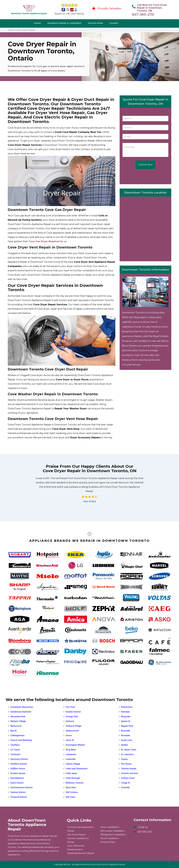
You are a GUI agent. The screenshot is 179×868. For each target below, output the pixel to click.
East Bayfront (17, 778)
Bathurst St (16, 726)
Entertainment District (22, 788)
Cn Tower (15, 750)
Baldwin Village (18, 721)
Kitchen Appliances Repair (78, 840)
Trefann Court (128, 778)
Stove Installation (110, 838)
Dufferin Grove (18, 769)
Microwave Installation (113, 831)
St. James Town (129, 750)
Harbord (70, 721)
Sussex (124, 759)
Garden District (73, 712)
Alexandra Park (18, 717)
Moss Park (71, 788)
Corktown (15, 755)
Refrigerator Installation (113, 834)
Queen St (126, 721)
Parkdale (125, 712)
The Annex (126, 764)
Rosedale (126, 736)
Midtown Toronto (75, 783)
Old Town (70, 797)
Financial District (19, 797)
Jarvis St (70, 740)
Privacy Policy (108, 842)
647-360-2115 (143, 14)
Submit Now (145, 165)
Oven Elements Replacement (76, 848)
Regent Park (127, 726)
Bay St (14, 731)
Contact (114, 23)
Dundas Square (18, 773)
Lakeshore (71, 755)
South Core (127, 740)
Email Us (143, 827)
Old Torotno (72, 792)
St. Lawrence (127, 755)
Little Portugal (73, 778)
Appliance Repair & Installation (64, 23)
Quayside (126, 717)
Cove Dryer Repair (26, 30)
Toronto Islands (129, 769)
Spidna (124, 745)
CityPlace (15, 745)
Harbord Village (73, 726)
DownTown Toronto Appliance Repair (108, 864)
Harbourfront (72, 731)
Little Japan (71, 773)
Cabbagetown (17, 736)
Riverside (126, 731)
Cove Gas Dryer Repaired (44, 241)
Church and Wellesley (21, 740)
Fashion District (18, 792)
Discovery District (19, 759)
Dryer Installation (110, 827)
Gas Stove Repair (76, 834)
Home (37, 23)
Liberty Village (73, 764)
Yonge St (126, 783)
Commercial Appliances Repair (80, 829)
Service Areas (95, 23)
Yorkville (125, 788)
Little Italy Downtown (77, 769)
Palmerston (127, 707)
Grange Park (72, 717)
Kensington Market (75, 745)
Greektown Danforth (21, 712)
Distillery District (19, 764)
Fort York (70, 707)
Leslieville (70, 759)
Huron (69, 736)
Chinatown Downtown (22, 707)
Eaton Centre (17, 783)
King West (71, 750)
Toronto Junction (130, 773)
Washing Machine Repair (81, 853)
